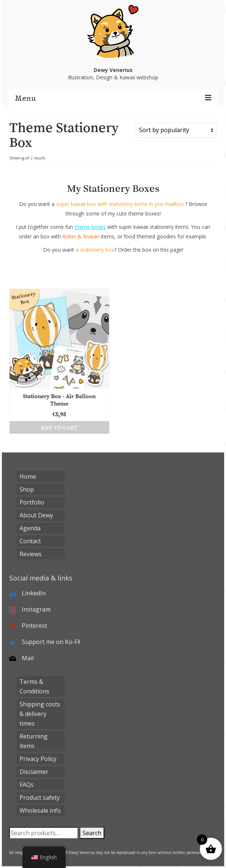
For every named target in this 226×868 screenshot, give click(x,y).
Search (92, 833)
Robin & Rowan (81, 236)
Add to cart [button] (59, 427)
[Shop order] (176, 130)
